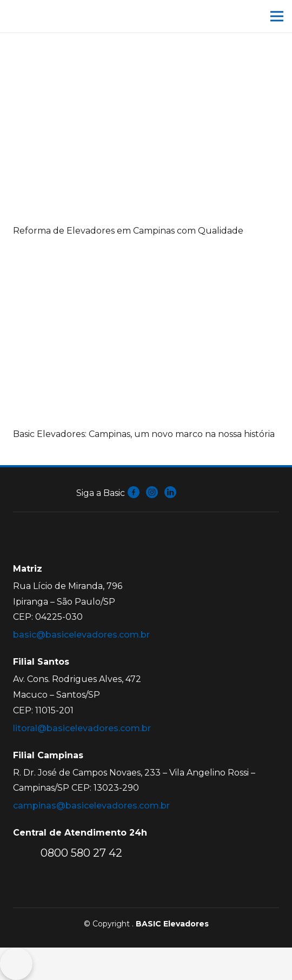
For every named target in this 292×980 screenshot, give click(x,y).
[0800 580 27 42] (27, 853)
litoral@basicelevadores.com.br (82, 728)
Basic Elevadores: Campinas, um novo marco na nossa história (144, 434)
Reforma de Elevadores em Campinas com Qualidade (128, 231)
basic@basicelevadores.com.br (81, 635)
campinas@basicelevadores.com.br (91, 806)
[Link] (49, 16)
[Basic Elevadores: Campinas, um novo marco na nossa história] (146, 256)
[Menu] (277, 16)
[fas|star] (134, 493)
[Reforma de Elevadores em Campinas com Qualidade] (146, 53)
